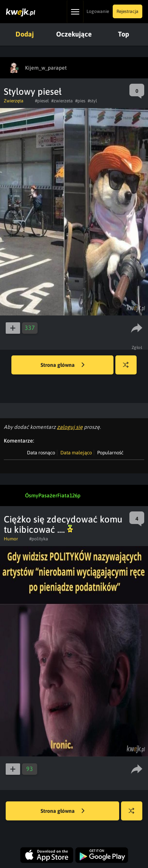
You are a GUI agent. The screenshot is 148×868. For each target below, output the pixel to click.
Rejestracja (128, 11)
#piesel (42, 101)
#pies (80, 101)
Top (124, 34)
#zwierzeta (62, 101)
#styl (92, 101)
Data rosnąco (41, 453)
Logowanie (98, 11)
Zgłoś (137, 347)
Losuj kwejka (129, 369)
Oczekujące (74, 34)
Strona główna (63, 365)
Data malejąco (76, 453)
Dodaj (25, 34)
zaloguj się (70, 427)
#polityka (39, 539)
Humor (11, 539)
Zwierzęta (14, 101)
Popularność (110, 453)
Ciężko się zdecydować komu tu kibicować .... (63, 524)
